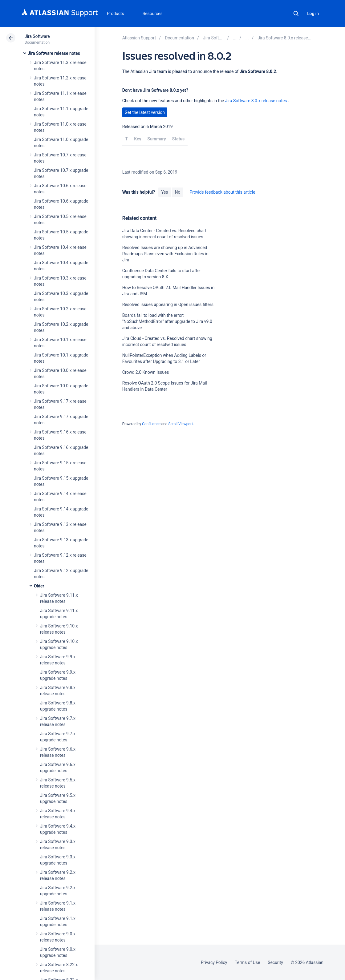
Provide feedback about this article (222, 192)
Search (296, 14)
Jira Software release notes (54, 53)
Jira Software (37, 36)
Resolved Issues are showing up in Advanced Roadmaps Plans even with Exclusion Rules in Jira (165, 254)
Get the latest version (145, 112)
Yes (164, 192)
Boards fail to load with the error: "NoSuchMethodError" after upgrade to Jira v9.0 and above (167, 321)
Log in (313, 14)
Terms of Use (247, 962)
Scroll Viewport (181, 424)
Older (39, 586)
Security (275, 962)
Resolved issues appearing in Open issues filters (168, 304)
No (178, 192)
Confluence (151, 424)
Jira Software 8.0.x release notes (256, 101)
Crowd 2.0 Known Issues (146, 372)
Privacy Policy (214, 962)
